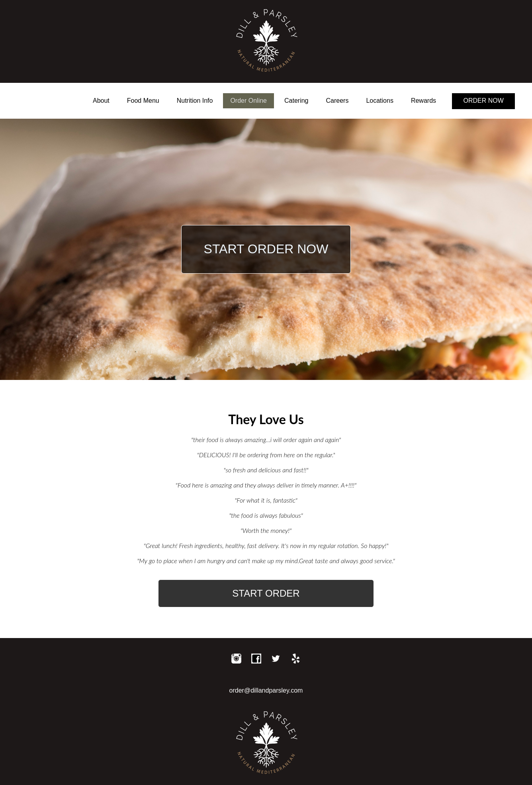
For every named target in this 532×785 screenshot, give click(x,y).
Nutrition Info (195, 101)
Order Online (248, 101)
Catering (296, 101)
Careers (337, 101)
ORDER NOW (484, 101)
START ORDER (266, 593)
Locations (380, 101)
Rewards (423, 101)
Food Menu (143, 101)
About (101, 101)
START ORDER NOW (266, 249)
